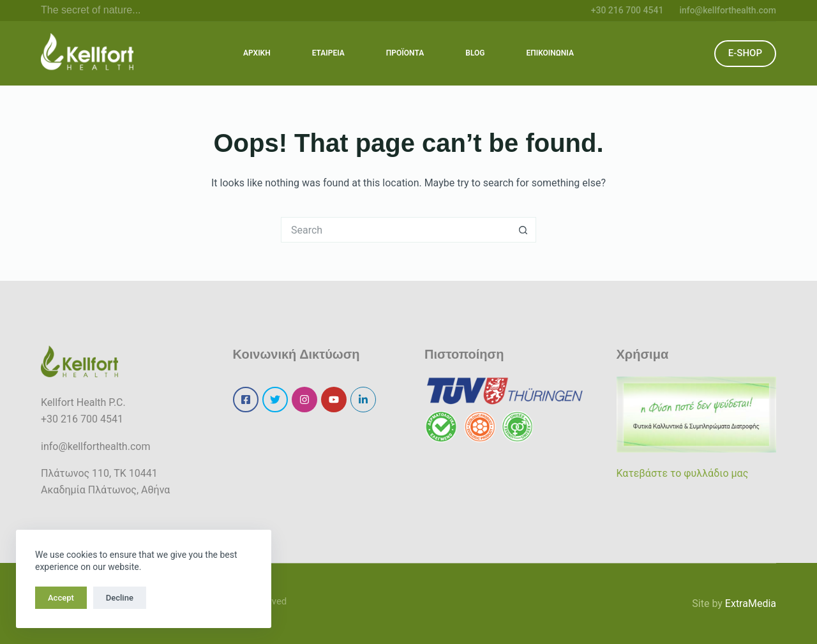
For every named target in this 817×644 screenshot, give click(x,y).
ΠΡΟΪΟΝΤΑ (405, 53)
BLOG (475, 53)
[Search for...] (396, 230)
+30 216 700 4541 (627, 10)
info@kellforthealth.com (728, 10)
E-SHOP (745, 53)
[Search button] (523, 230)
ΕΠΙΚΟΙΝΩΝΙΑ (550, 53)
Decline (120, 598)
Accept (61, 598)
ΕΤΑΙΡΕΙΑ (328, 53)
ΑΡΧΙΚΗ (257, 53)
